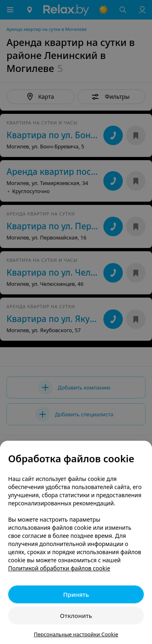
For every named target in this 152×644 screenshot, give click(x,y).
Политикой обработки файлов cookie (59, 568)
